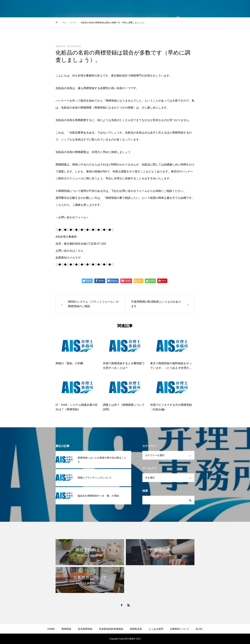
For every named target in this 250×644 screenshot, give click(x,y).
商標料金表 (136, 629)
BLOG (199, 629)
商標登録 (66, 629)
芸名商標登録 (85, 629)
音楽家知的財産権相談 (111, 629)
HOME (51, 629)
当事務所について (180, 629)
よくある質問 (156, 629)
